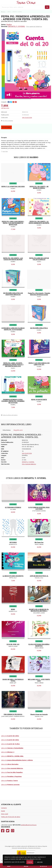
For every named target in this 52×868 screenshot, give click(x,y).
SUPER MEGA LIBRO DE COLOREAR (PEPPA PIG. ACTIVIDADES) (13, 329)
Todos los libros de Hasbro (9, 415)
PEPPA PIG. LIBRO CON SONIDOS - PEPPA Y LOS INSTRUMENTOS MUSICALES (13, 223)
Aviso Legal (5, 814)
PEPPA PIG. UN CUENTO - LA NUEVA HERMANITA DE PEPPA (39, 222)
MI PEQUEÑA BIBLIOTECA (39, 328)
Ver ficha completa (7, 121)
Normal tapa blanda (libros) (30, 444)
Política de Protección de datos (11, 817)
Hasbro (9, 24)
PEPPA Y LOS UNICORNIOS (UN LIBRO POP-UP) (39, 364)
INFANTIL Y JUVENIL (17, 26)
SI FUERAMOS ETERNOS (13, 507)
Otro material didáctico (34, 26)
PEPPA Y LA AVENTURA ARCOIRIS (13, 187)
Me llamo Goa (39, 542)
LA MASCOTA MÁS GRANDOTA (13, 576)
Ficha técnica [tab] (7, 430)
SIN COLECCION (27, 118)
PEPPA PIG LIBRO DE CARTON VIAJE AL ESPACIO (39, 259)
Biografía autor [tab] (18, 430)
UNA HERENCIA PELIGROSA (13, 714)
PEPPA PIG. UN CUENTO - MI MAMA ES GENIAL (39, 187)
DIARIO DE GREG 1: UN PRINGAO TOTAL (13, 680)
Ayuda (3, 811)
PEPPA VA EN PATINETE (39, 400)
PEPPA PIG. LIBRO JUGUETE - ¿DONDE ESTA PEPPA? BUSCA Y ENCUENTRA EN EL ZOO (13, 365)
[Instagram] (13, 831)
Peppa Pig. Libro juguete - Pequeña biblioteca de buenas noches (39, 294)
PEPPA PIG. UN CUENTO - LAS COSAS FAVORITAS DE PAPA (13, 259)
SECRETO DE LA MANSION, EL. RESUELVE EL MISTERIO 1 (39, 610)
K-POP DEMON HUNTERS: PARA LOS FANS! (39, 508)
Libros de (10, 736)
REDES (13, 609)
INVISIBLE (13, 542)
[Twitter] (8, 831)
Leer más (40, 862)
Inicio (3, 12)
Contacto (4, 808)
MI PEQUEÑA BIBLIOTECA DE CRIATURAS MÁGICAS (13, 294)
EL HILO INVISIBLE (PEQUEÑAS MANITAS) (39, 645)
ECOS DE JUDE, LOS (13, 644)
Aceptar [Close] (30, 862)
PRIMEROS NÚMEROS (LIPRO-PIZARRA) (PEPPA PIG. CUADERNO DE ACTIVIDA (13, 401)
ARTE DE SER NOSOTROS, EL (39, 576)
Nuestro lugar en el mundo (39, 714)
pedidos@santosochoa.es (29, 825)
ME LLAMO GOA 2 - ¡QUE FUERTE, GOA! (39, 680)
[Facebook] (3, 831)
